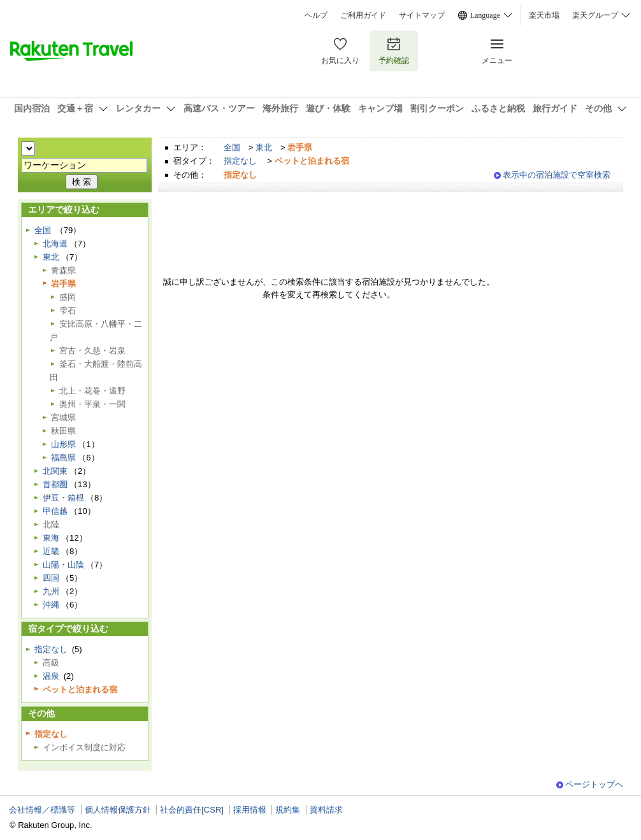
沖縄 (51, 605)
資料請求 (326, 810)
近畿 (51, 551)
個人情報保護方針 (118, 810)
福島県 (63, 458)
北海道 (55, 244)
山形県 (63, 444)
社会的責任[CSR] (192, 810)
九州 (51, 591)
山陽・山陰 (63, 565)
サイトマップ (422, 15)
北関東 (55, 471)
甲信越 (55, 511)
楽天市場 (544, 15)
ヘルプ (316, 15)
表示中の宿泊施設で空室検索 (557, 175)
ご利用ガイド (363, 15)
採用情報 (250, 810)
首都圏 (55, 484)
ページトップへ (594, 784)
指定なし (240, 161)
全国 (232, 147)
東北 (264, 147)
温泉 (51, 676)
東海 (51, 538)
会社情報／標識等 (42, 810)
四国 (51, 578)
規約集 (288, 810)
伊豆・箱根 (63, 498)
